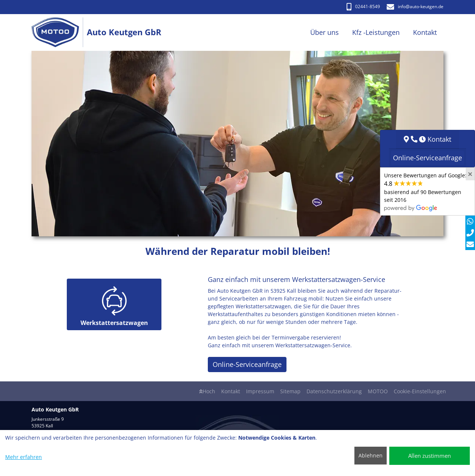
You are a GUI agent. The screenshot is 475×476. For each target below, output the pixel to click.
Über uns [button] (325, 32)
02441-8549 (363, 6)
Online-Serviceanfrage (247, 364)
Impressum (260, 391)
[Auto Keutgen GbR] (59, 32)
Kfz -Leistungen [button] (376, 32)
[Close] (470, 174)
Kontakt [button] (425, 32)
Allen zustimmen (430, 456)
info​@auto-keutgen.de (415, 6)
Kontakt (231, 391)
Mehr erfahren (24, 457)
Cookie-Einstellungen (420, 391)
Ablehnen (371, 455)
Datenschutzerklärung (334, 391)
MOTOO (378, 391)
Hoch (207, 391)
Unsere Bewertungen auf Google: (425, 191)
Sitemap (290, 391)
